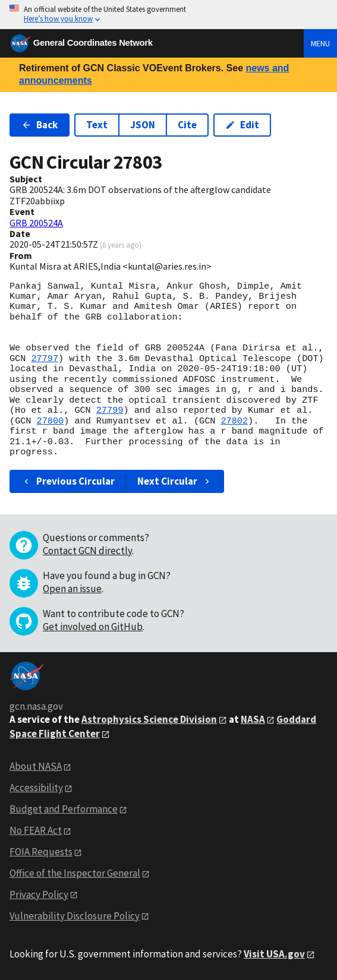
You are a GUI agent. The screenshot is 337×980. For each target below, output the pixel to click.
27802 (234, 421)
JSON (143, 125)
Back (40, 125)
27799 (110, 410)
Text (97, 125)
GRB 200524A (36, 223)
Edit (242, 125)
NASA (253, 719)
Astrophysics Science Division (149, 719)
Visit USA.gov (274, 954)
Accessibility (36, 788)
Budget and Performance (64, 809)
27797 (45, 359)
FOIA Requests (41, 852)
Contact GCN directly (87, 551)
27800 (51, 421)
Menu (320, 43)
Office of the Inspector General (75, 873)
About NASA (36, 766)
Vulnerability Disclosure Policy (75, 916)
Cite (187, 125)
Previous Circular (68, 481)
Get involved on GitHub (93, 627)
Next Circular (175, 481)
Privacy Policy (39, 894)
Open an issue (72, 589)
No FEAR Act (36, 830)
